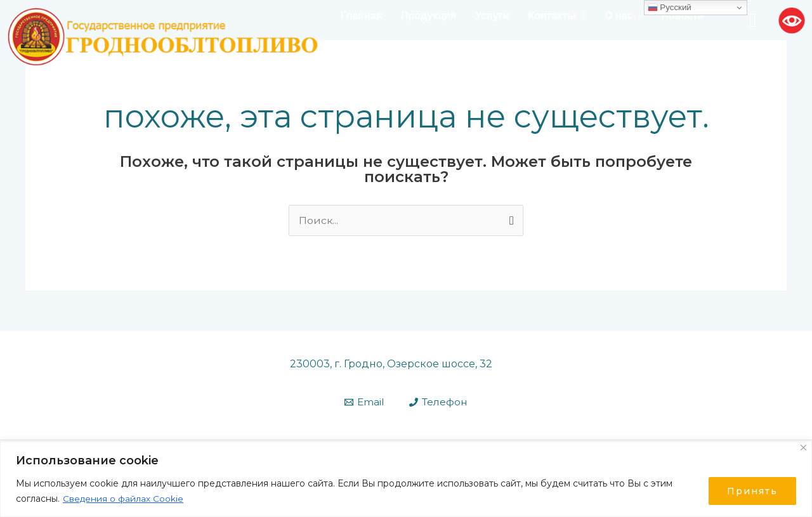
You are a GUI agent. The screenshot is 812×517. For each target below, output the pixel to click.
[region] (406, 479)
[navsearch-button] (753, 20)
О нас (623, 16)
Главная (361, 16)
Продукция (429, 16)
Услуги (492, 16)
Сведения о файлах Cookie (124, 499)
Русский (670, 8)
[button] (557, 16)
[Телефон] (438, 402)
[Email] (364, 402)
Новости (682, 16)
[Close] (803, 448)
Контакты (557, 16)
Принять (752, 491)
